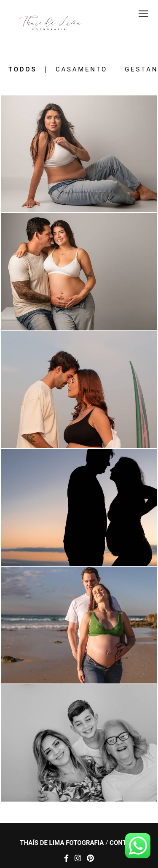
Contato (124, 843)
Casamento (82, 70)
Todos (23, 70)
